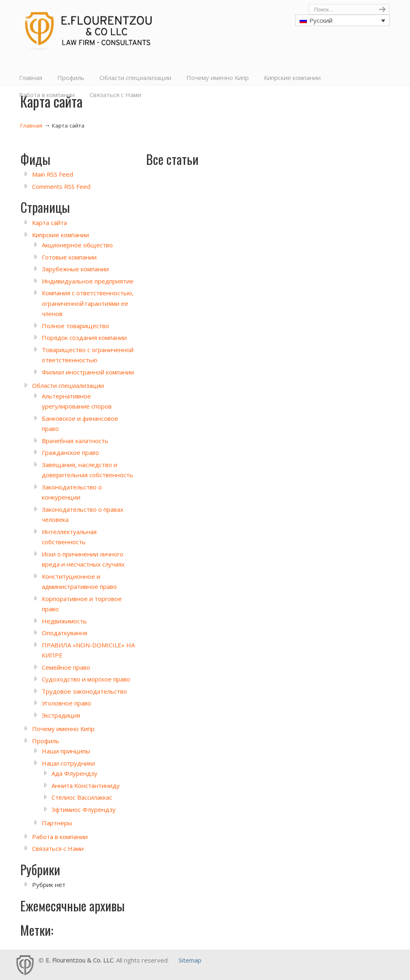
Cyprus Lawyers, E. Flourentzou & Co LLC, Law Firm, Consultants (91, 27)
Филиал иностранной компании (88, 372)
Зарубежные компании (75, 269)
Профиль (46, 741)
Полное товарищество (76, 326)
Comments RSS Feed (61, 186)
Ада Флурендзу (74, 773)
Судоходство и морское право (86, 679)
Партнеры (57, 823)
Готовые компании (69, 257)
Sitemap (190, 960)
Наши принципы (66, 751)
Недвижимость (64, 621)
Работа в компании (60, 837)
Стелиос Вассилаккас (82, 797)
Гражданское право (70, 452)
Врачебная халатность (75, 441)
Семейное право (66, 667)
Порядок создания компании (84, 337)
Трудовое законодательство (84, 691)
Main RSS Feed (53, 174)
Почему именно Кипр (63, 729)
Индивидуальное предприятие (88, 281)
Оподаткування (65, 633)
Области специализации (68, 385)
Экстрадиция (61, 715)
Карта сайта (50, 223)
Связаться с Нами (58, 848)
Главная (31, 125)
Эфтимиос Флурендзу (84, 809)
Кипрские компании (60, 235)
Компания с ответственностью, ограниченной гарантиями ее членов (88, 303)
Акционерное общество (77, 245)
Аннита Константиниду (86, 785)
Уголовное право (67, 703)
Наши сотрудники (68, 763)
